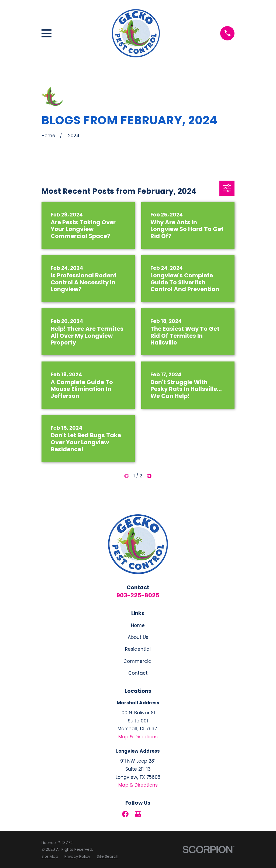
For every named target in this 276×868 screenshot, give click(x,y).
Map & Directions (138, 737)
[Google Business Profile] (138, 814)
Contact (138, 673)
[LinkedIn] (151, 814)
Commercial (138, 661)
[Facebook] (125, 814)
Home (138, 625)
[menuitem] (50, 857)
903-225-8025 (138, 595)
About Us (138, 637)
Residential (138, 649)
